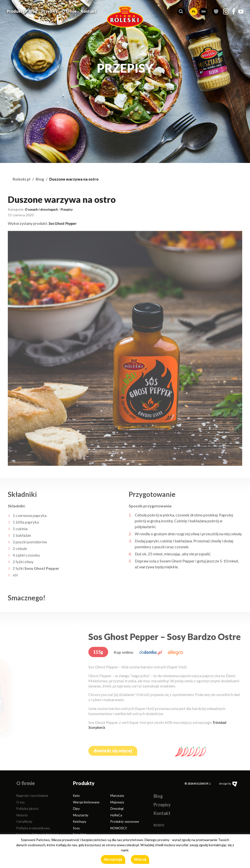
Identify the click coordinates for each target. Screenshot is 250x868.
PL (194, 11)
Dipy (76, 809)
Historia (22, 815)
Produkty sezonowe (125, 822)
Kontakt (88, 11)
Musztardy (81, 815)
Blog (33, 11)
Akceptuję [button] (113, 859)
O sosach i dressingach (41, 209)
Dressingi (117, 809)
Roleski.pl (21, 179)
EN (203, 11)
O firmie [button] (69, 11)
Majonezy (117, 802)
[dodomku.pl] (151, 652)
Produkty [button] (16, 11)
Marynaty (117, 796)
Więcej (140, 859)
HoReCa (116, 815)
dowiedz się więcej (113, 751)
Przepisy (49, 11)
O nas (21, 802)
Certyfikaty (24, 822)
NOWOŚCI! (119, 828)
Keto (76, 796)
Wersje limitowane (86, 802)
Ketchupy (80, 822)
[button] (181, 11)
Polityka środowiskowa (33, 828)
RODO (159, 825)
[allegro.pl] (175, 652)
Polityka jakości (27, 809)
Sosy (76, 828)
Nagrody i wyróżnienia (32, 796)
